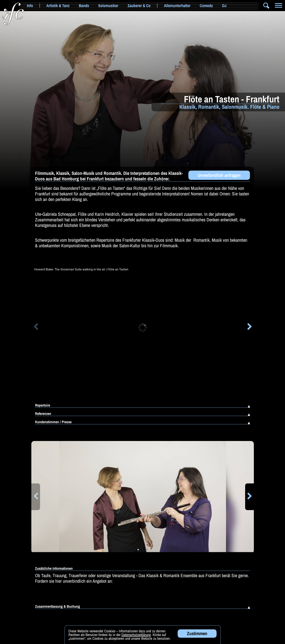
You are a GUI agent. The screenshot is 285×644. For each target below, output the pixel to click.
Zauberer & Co (139, 6)
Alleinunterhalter (177, 6)
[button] (36, 327)
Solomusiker (108, 6)
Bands (84, 6)
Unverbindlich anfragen (219, 175)
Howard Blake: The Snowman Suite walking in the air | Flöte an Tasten (81, 269)
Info (30, 6)
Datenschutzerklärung (136, 635)
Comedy (206, 6)
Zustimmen (197, 633)
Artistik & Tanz (58, 6)
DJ (224, 6)
